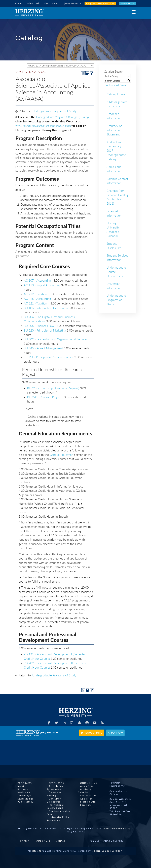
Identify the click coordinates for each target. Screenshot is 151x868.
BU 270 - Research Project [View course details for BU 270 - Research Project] (44, 397)
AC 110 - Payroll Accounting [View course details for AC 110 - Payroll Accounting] (42, 285)
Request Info (92, 732)
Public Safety (23, 801)
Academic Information (114, 115)
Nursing (20, 786)
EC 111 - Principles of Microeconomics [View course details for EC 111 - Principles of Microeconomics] (49, 357)
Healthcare (22, 792)
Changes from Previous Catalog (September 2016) (117, 196)
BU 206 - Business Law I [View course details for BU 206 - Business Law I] (40, 325)
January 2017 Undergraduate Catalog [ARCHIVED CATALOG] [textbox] (57, 65)
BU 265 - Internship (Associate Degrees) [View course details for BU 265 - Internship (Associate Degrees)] (53, 387)
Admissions (85, 795)
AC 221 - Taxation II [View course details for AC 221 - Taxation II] (37, 303)
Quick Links (86, 783)
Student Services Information (117, 257)
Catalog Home (116, 94)
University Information (114, 285)
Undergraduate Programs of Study (54, 110)
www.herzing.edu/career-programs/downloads (43, 125)
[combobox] (60, 65)
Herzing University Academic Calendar (113, 229)
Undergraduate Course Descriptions (116, 271)
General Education (61, 454)
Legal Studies (23, 798)
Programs (22, 783)
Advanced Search (115, 85)
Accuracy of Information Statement (114, 129)
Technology (22, 795)
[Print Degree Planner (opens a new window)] (83, 72)
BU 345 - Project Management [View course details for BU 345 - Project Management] (43, 348)
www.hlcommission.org (117, 825)
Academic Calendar (89, 789)
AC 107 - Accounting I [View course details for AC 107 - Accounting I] (38, 280)
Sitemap (60, 837)
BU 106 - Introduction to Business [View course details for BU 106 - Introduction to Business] (46, 307)
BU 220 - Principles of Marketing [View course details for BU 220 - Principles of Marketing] (45, 330)
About (19, 3)
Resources (54, 783)
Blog (54, 3)
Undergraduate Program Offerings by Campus (64, 116)
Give (46, 3)
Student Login (33, 3)
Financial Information (114, 213)
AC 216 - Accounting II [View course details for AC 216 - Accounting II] (39, 298)
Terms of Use (42, 837)
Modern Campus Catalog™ (107, 847)
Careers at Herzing (58, 792)
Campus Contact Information (117, 180)
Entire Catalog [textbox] (112, 76)
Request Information (100, 3)
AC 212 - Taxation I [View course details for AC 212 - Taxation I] (36, 293)
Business (21, 789)
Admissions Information (114, 168)
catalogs (37, 847)
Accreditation (86, 792)
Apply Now (127, 3)
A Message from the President (117, 103)
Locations (84, 801)
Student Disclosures (114, 245)
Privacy (25, 837)
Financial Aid (86, 798)
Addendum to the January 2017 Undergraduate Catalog (116, 150)
